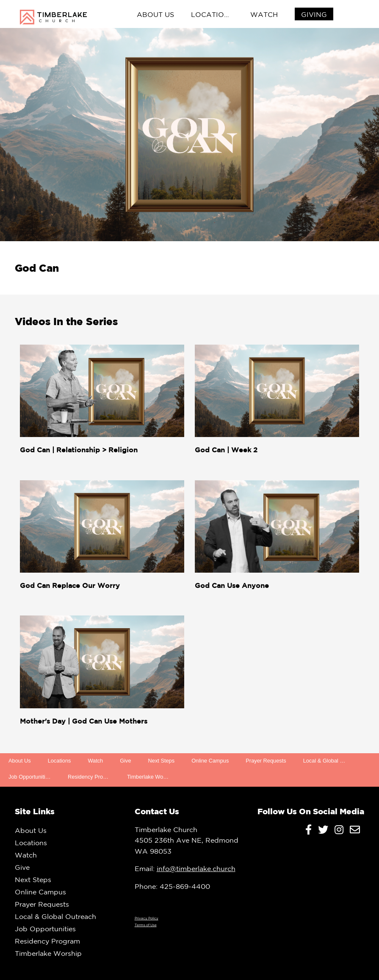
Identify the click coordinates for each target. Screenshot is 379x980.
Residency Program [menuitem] (91, 777)
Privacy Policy (147, 918)
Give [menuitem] (125, 761)
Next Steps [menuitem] (162, 761)
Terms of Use (146, 925)
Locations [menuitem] (212, 14)
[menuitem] (314, 15)
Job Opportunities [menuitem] (30, 777)
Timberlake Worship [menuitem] (151, 777)
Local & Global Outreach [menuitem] (329, 761)
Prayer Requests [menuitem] (266, 761)
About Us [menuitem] (155, 14)
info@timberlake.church (196, 869)
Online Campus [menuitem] (210, 761)
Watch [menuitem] (264, 14)
